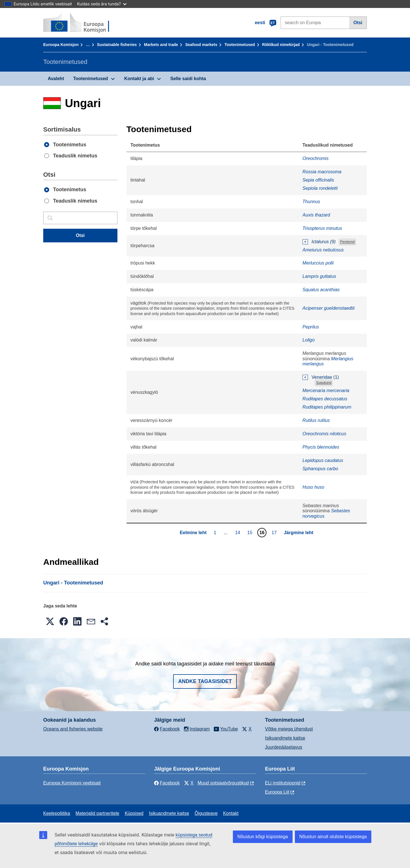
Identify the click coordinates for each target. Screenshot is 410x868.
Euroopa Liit (277, 792)
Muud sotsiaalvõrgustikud (223, 783)
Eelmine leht (193, 533)
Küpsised (134, 813)
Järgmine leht (299, 533)
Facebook (167, 783)
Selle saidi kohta (188, 79)
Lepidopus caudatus (323, 460)
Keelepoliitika (57, 813)
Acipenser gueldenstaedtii (329, 308)
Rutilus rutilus (316, 420)
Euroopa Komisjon (61, 45)
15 (251, 532)
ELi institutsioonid (283, 783)
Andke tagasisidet (205, 681)
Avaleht (56, 79)
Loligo (309, 340)
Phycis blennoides (321, 447)
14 (238, 532)
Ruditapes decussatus (325, 399)
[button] (50, 621)
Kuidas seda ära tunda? (102, 4)
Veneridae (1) (325, 377)
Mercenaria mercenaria (326, 391)
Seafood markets (201, 45)
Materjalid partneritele (98, 813)
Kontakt (231, 813)
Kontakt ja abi (139, 79)
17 (275, 532)
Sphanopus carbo (320, 469)
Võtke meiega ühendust (289, 729)
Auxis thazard (316, 215)
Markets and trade (161, 45)
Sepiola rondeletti (320, 188)
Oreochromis (316, 158)
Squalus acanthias (321, 290)
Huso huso (313, 487)
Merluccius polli (318, 263)
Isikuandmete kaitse (285, 738)
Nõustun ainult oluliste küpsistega (333, 837)
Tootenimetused (240, 45)
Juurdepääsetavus (284, 747)
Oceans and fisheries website (73, 729)
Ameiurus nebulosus (323, 250)
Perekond (347, 242)
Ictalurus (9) (324, 242)
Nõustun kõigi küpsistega (263, 837)
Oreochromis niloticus (324, 434)
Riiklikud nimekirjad (281, 45)
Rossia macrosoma (322, 172)
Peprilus (311, 327)
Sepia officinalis (318, 180)
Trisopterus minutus (322, 228)
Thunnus (311, 202)
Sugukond (324, 383)
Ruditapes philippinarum (327, 407)
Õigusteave (206, 813)
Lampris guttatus (319, 276)
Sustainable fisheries (117, 45)
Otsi (358, 23)
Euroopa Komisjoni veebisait (72, 783)
